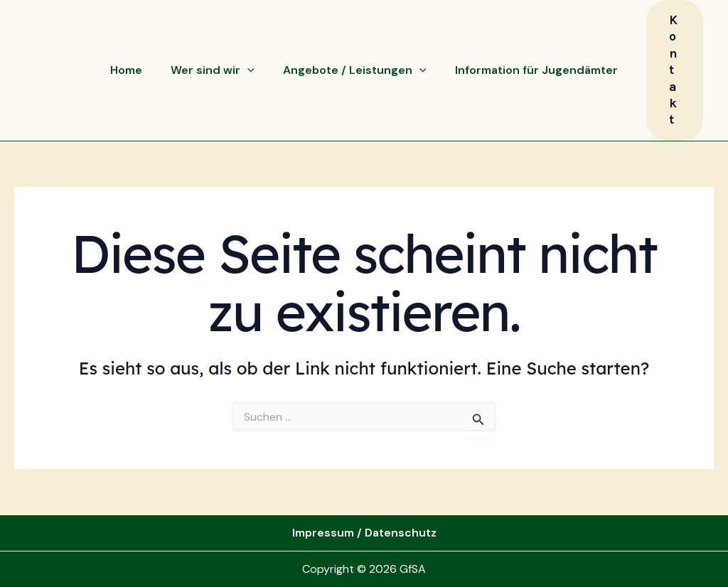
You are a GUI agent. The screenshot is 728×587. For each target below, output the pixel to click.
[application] (247, 70)
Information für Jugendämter (536, 70)
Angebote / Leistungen (355, 70)
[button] (675, 70)
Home (126, 70)
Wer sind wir (213, 70)
